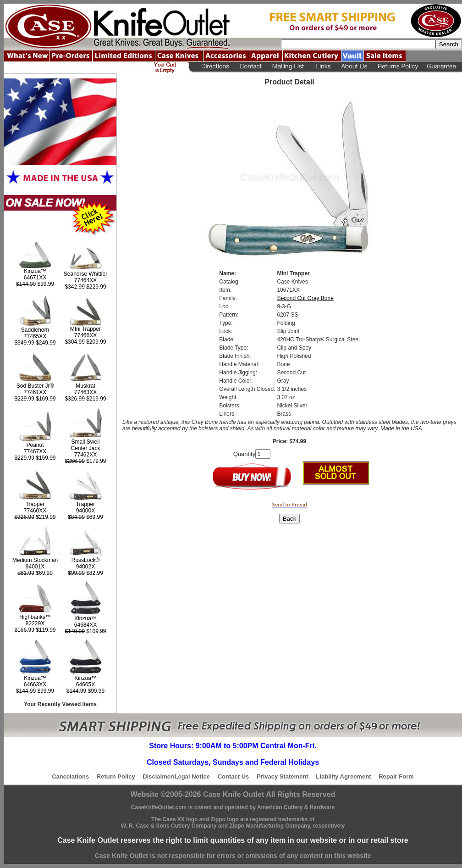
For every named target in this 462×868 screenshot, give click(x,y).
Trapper (35, 504)
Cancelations (70, 776)
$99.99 (35, 284)
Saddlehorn (35, 330)
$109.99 (85, 631)
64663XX (35, 684)
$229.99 (85, 287)
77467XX (35, 451)
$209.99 (85, 342)
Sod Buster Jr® (35, 386)
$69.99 (85, 517)
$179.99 (85, 461)
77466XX (85, 335)
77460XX (35, 511)
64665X (85, 684)
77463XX (85, 392)
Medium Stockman (35, 560)
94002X (85, 567)
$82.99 (85, 573)
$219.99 (85, 399)
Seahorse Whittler (85, 274)
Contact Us (234, 776)
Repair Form (396, 776)
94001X (35, 567)
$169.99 (35, 399)
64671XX (35, 278)
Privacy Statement (283, 776)
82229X (35, 623)
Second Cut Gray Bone (305, 298)
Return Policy (116, 776)
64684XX (85, 625)
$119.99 (35, 630)
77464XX (85, 280)
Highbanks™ (35, 617)
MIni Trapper (85, 329)
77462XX (85, 455)
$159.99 (35, 458)
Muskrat (85, 386)
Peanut (35, 445)
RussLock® (86, 560)
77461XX (35, 392)
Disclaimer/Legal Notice (176, 776)
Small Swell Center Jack (85, 445)
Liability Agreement (343, 776)
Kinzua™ (35, 271)
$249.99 (35, 343)
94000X (85, 511)
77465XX (35, 336)
